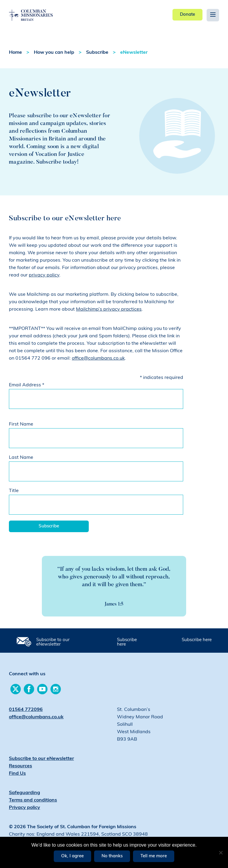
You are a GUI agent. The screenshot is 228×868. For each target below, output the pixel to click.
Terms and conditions (33, 800)
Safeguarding (24, 793)
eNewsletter (134, 53)
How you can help (54, 53)
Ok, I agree (72, 856)
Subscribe (97, 53)
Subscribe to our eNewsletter (53, 642)
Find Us (17, 774)
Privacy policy (24, 808)
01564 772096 (26, 710)
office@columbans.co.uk (98, 358)
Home (15, 53)
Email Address (27, 385)
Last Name (21, 458)
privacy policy (44, 275)
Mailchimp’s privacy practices (109, 309)
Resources (20, 766)
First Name (21, 424)
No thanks (112, 856)
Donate (187, 15)
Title (14, 491)
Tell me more (154, 856)
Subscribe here (127, 642)
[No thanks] (221, 853)
